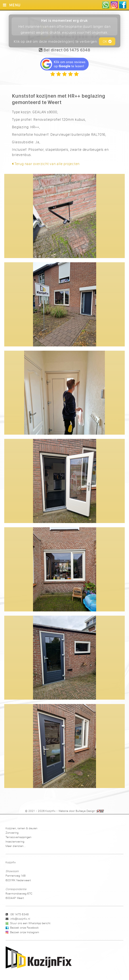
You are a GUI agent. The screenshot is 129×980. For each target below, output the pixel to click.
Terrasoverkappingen (19, 837)
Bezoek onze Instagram (25, 932)
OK (107, 41)
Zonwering (12, 833)
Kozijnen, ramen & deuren (22, 828)
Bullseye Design (85, 811)
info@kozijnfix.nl (20, 919)
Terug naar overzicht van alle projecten (46, 164)
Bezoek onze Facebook (25, 928)
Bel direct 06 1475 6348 (65, 50)
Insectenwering (15, 841)
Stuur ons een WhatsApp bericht (30, 923)
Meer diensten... (16, 846)
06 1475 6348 (20, 914)
